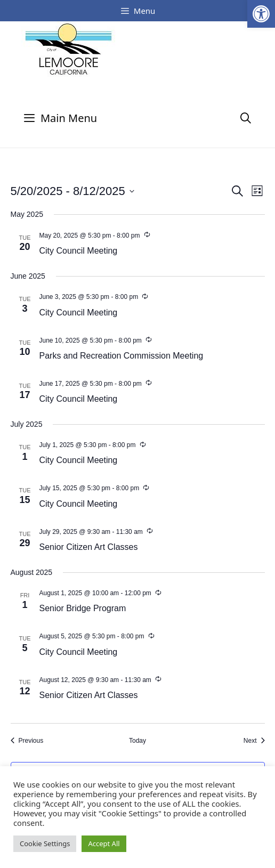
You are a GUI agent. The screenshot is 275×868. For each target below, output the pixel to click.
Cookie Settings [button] (45, 843)
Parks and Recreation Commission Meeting (122, 356)
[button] (261, 14)
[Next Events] (254, 741)
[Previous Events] (27, 741)
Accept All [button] (104, 843)
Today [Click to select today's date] (137, 741)
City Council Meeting (79, 251)
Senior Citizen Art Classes (89, 547)
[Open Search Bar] (246, 118)
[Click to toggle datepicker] (72, 191)
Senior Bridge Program (83, 608)
